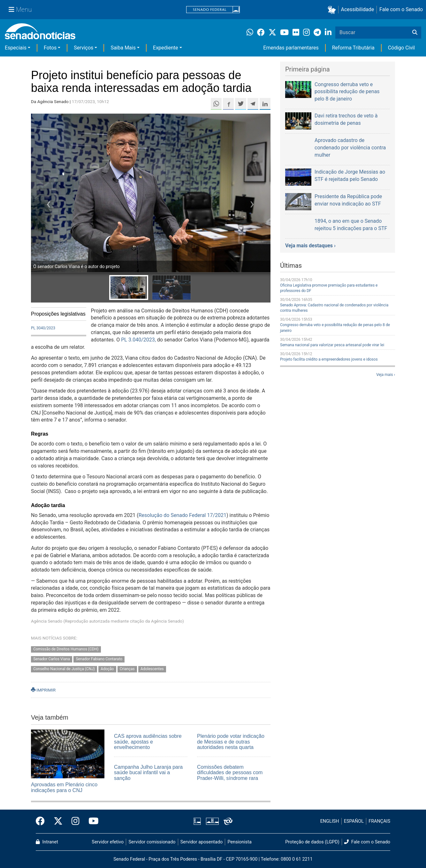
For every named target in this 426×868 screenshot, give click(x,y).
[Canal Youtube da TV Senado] (91, 821)
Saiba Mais (123, 48)
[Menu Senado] (20, 10)
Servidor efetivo (108, 842)
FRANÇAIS (379, 821)
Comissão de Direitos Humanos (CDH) (66, 649)
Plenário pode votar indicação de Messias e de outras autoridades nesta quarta (231, 742)
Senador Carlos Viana (52, 659)
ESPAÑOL (354, 821)
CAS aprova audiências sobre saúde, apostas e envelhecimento (148, 742)
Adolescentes (152, 669)
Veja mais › (386, 375)
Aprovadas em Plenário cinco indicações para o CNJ (64, 787)
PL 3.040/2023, (138, 340)
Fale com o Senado (401, 9)
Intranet (47, 842)
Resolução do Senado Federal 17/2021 (183, 515)
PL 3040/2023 (43, 328)
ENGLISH (330, 821)
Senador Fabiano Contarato (99, 659)
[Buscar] (415, 33)
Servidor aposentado (202, 842)
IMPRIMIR (43, 690)
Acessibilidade (358, 9)
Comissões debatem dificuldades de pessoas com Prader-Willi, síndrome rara (230, 773)
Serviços (84, 48)
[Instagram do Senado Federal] (76, 821)
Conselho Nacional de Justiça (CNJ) (64, 669)
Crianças (127, 669)
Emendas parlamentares (291, 48)
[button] (333, 10)
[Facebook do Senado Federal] (42, 821)
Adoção (107, 669)
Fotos (50, 48)
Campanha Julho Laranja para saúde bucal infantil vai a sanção (148, 773)
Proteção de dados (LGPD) (312, 842)
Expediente (165, 48)
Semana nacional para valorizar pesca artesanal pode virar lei (332, 345)
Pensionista (240, 842)
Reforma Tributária (353, 48)
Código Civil (401, 48)
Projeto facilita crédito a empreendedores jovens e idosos (329, 359)
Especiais (16, 48)
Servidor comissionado (152, 842)
